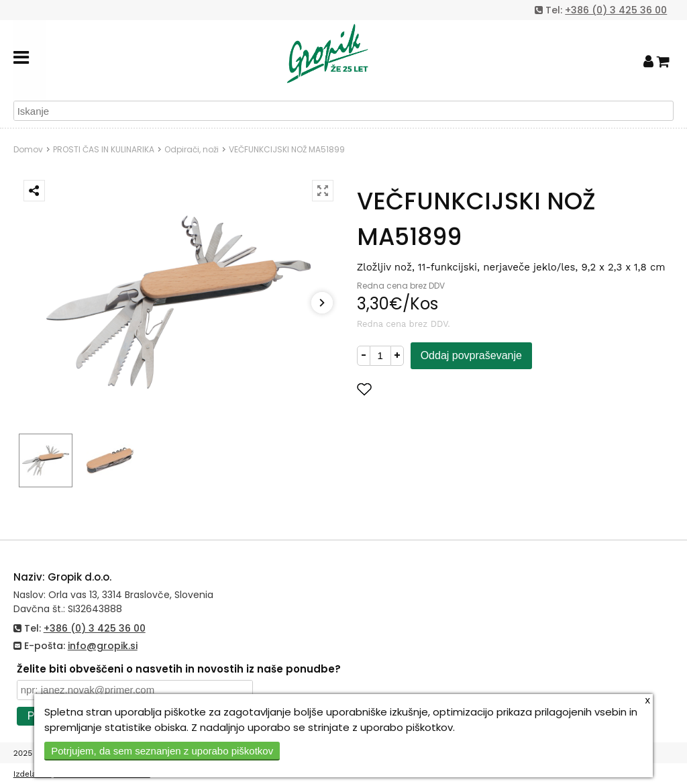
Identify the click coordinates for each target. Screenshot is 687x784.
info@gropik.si (103, 646)
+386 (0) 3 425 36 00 (616, 10)
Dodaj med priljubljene (430, 389)
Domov (28, 149)
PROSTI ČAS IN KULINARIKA (104, 149)
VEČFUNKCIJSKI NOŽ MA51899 (287, 149)
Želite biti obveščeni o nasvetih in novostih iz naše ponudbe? (179, 669)
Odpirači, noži (192, 149)
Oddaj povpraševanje (471, 355)
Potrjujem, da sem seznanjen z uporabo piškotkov (162, 751)
